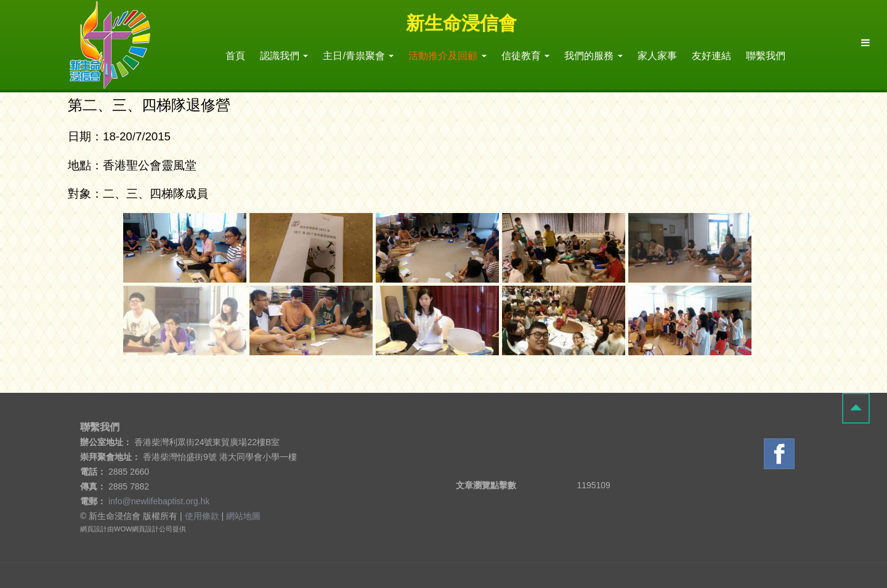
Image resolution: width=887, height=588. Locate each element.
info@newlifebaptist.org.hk (159, 501)
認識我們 (284, 56)
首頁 (235, 56)
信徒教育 (525, 56)
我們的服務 (593, 56)
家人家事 (657, 56)
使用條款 (202, 516)
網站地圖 (243, 516)
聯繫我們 (766, 56)
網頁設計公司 (152, 529)
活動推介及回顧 (447, 56)
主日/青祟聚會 (358, 56)
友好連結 (711, 56)
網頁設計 (94, 529)
